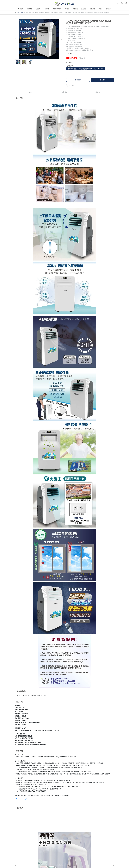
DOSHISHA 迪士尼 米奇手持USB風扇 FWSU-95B (101, 835)
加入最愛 (71, 85)
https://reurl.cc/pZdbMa (23, 799)
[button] (62, 39)
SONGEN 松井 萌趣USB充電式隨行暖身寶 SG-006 (52, 835)
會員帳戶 (17, 856)
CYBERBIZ (55, 863)
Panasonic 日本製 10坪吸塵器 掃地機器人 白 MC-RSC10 (77, 835)
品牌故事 (17, 854)
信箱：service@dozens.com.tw (47, 856)
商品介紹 (31, 92)
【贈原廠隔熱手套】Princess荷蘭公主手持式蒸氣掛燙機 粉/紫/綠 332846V (28, 835)
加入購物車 (78, 80)
